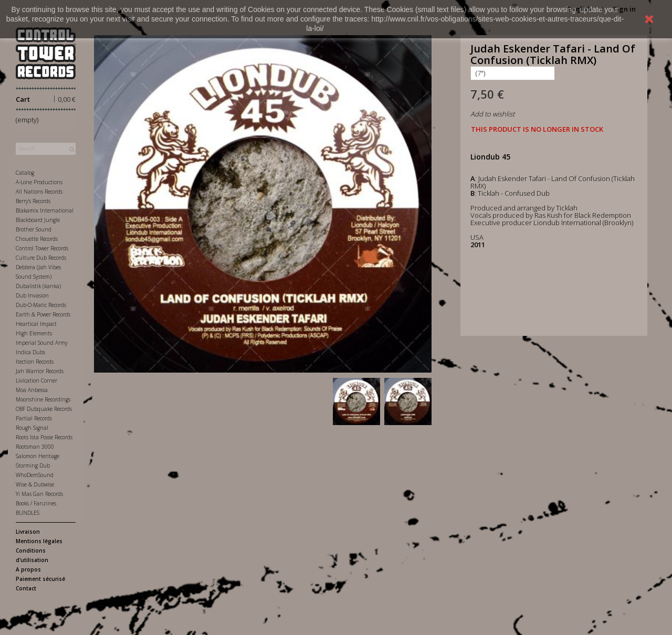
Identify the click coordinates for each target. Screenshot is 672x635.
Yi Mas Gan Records (39, 494)
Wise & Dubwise (35, 484)
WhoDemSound (35, 475)
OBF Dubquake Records (44, 409)
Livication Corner (36, 380)
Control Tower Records (42, 248)
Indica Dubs (30, 352)
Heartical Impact (36, 324)
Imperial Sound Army (42, 343)
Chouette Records (37, 239)
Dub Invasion (32, 295)
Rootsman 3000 (35, 447)
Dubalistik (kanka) (38, 286)
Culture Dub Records (41, 258)
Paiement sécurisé (40, 579)
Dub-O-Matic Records (41, 305)
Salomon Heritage (38, 456)
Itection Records (35, 362)
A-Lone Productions (39, 182)
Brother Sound (34, 229)
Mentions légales (39, 541)
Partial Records (34, 418)
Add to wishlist (492, 114)
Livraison (28, 532)
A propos (28, 569)
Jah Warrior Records (40, 371)
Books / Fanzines (36, 503)
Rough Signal (32, 428)
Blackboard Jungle (38, 220)
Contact (26, 588)
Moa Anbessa (32, 390)
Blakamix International (45, 210)
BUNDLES (28, 513)
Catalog (25, 173)
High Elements (34, 333)
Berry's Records (33, 201)
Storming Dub (33, 465)
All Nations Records (39, 192)
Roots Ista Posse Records (44, 437)
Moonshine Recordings (43, 399)
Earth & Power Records (43, 314)
